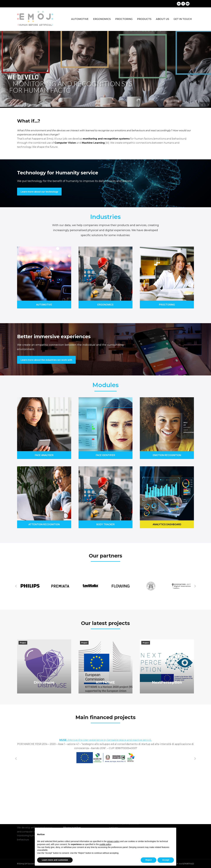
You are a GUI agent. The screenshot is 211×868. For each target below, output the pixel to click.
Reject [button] (149, 860)
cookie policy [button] (105, 844)
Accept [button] (166, 860)
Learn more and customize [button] (55, 860)
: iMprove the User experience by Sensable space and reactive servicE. (105, 740)
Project (23, 643)
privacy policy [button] (113, 841)
